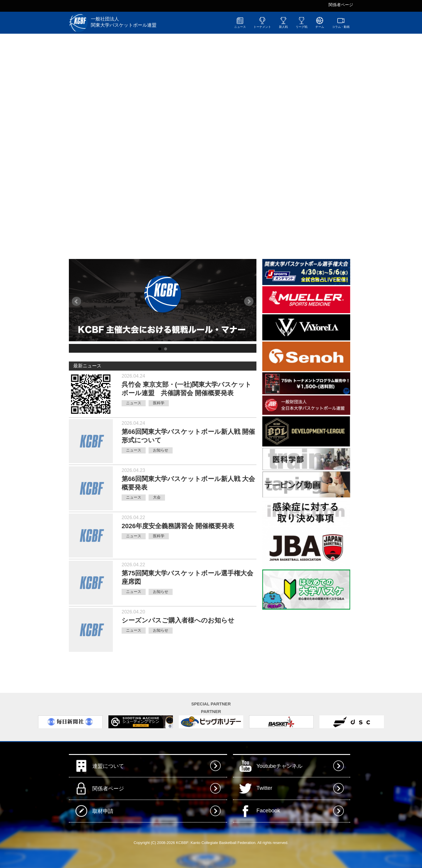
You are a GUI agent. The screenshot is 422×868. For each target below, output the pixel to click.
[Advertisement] (306, 647)
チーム (320, 23)
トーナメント (262, 23)
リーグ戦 (302, 23)
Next (249, 301)
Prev (76, 301)
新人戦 (283, 23)
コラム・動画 (341, 23)
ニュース (240, 23)
